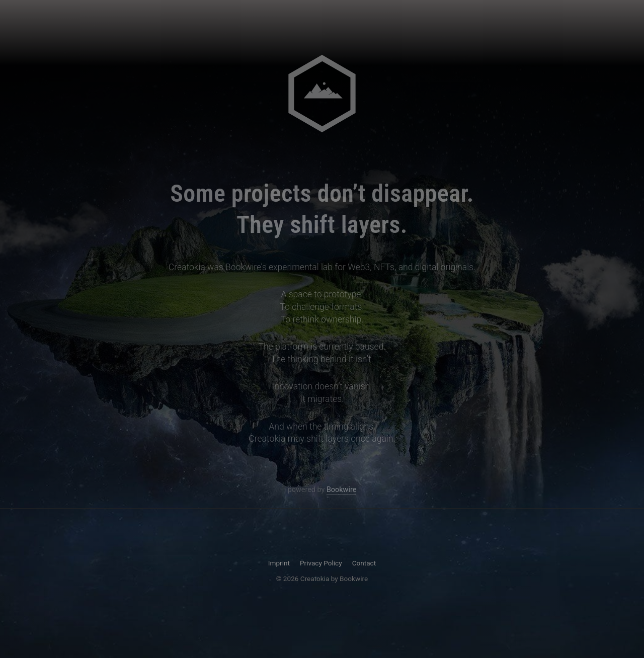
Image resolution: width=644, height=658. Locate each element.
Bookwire (341, 490)
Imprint (279, 563)
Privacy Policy (321, 563)
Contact (364, 563)
